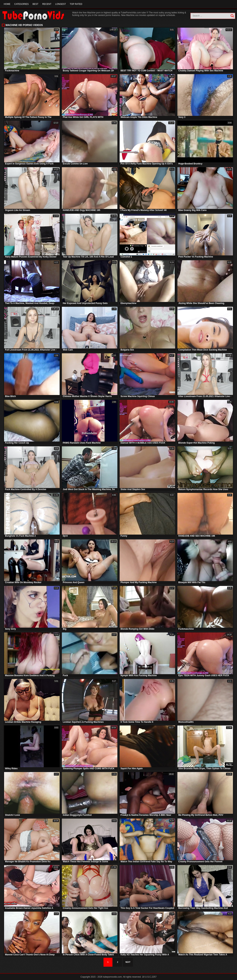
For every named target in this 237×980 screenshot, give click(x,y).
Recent (47, 4)
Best (35, 4)
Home (7, 4)
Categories (21, 4)
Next (128, 962)
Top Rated (76, 4)
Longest (60, 4)
